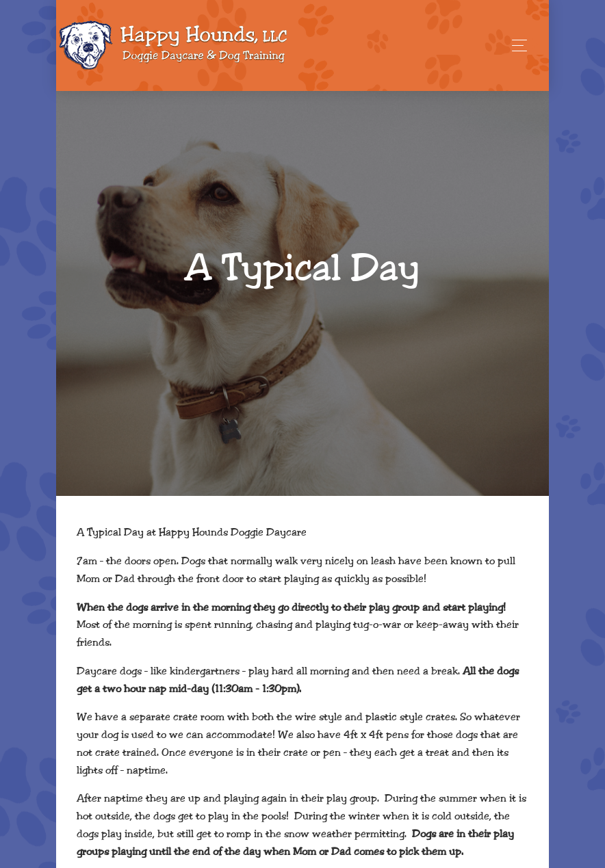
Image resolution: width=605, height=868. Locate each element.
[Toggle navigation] (516, 45)
